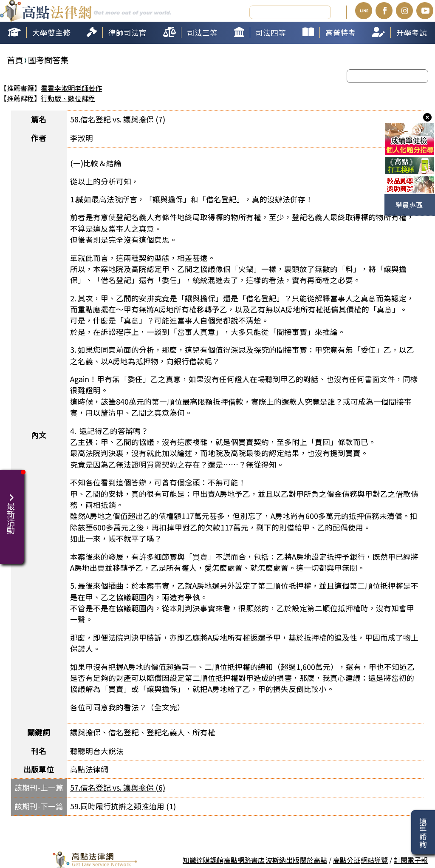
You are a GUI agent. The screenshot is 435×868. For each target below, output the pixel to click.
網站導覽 (374, 859)
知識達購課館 (203, 859)
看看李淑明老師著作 (71, 87)
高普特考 (341, 31)
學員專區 (409, 205)
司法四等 (271, 31)
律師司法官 (127, 31)
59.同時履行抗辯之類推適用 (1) (123, 805)
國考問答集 (48, 59)
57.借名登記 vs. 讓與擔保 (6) (118, 787)
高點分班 (347, 859)
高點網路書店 (244, 859)
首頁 (15, 59)
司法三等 (202, 31)
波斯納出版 (282, 859)
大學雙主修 (51, 31)
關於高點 (314, 859)
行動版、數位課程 (68, 97)
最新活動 (12, 508)
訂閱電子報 (411, 859)
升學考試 (412, 31)
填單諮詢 (423, 832)
